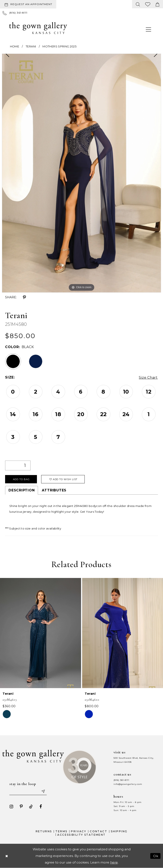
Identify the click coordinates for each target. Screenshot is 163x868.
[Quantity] (18, 465)
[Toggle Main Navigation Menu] (149, 29)
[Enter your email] (28, 791)
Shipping (119, 831)
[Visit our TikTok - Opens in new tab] (31, 806)
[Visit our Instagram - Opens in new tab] (11, 806)
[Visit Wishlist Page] (148, 4)
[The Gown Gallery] (38, 28)
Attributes (54, 490)
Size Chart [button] (148, 378)
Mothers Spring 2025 (59, 46)
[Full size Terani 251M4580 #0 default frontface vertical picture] (81, 173)
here (114, 862)
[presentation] (41, 633)
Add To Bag (21, 479)
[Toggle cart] (157, 4)
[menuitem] (29, 4)
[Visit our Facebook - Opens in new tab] (41, 806)
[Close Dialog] (7, 856)
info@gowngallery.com (128, 784)
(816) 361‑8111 (121, 780)
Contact (98, 831)
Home (15, 46)
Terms (61, 831)
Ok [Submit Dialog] (156, 856)
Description (22, 490)
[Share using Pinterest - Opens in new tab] (24, 297)
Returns (44, 831)
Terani (31, 46)
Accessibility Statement (81, 835)
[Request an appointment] (28, 4)
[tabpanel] (81, 173)
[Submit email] (43, 791)
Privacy (79, 831)
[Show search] (138, 4)
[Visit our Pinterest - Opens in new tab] (21, 806)
